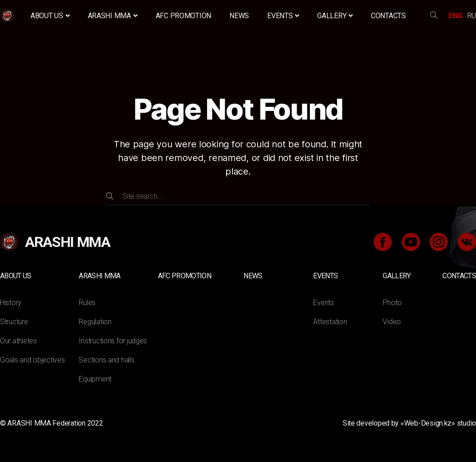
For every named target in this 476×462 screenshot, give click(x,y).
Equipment (95, 379)
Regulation (95, 322)
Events (283, 16)
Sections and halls (106, 360)
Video (392, 322)
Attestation (330, 322)
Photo (392, 303)
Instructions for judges (113, 341)
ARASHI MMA (113, 16)
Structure (14, 322)
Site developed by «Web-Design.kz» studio (409, 423)
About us (50, 16)
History (11, 303)
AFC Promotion (184, 16)
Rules (87, 303)
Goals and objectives (33, 360)
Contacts (388, 16)
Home (8, 16)
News (239, 16)
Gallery (335, 16)
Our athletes (18, 341)
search (434, 16)
